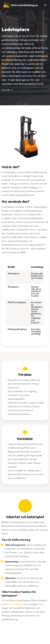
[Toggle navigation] (45, 5)
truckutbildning (16, 604)
